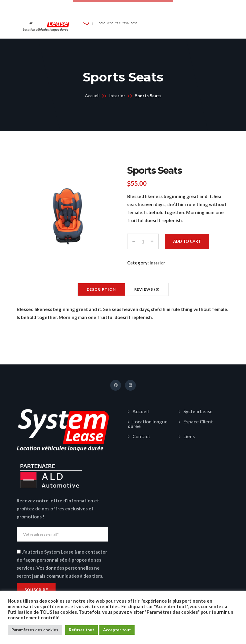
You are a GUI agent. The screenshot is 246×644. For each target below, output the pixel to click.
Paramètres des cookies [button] (35, 630)
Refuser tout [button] (81, 630)
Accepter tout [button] (117, 630)
